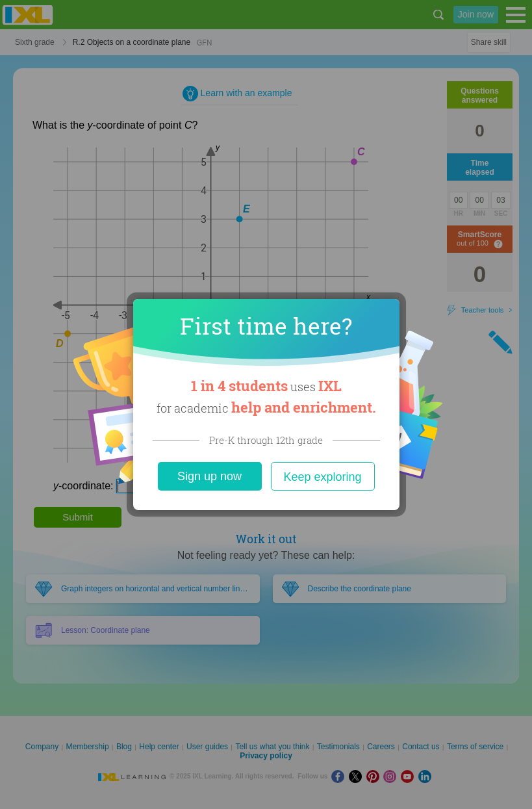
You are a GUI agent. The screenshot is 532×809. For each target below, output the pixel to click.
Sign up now (209, 476)
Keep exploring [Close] (322, 477)
